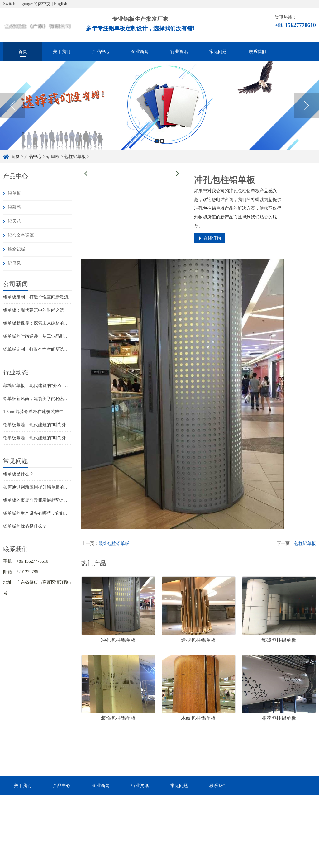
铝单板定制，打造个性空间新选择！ (38, 349)
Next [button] (306, 113)
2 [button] (162, 148)
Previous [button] (13, 113)
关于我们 (62, 52)
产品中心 (101, 52)
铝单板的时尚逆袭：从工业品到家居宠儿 (42, 336)
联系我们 (257, 52)
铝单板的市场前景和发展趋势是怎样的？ (42, 500)
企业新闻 (140, 52)
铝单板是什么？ (18, 474)
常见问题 (218, 52)
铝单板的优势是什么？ (25, 526)
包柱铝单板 (305, 544)
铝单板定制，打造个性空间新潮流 (36, 297)
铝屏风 (14, 263)
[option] (159, 113)
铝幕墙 (14, 207)
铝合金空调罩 (21, 235)
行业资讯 (179, 52)
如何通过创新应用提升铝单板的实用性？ (42, 487)
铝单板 (14, 193)
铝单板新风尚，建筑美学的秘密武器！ (40, 399)
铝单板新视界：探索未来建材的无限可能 (42, 323)
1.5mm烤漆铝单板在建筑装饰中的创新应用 (44, 412)
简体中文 (42, 4)
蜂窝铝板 (17, 249)
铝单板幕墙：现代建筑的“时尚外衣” (38, 438)
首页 (23, 52)
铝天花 (14, 221)
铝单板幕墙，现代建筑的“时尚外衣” (38, 425)
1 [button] (157, 148)
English (61, 4)
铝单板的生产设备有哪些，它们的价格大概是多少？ (53, 513)
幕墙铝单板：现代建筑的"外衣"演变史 (40, 386)
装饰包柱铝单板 (114, 544)
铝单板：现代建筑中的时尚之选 (34, 310)
